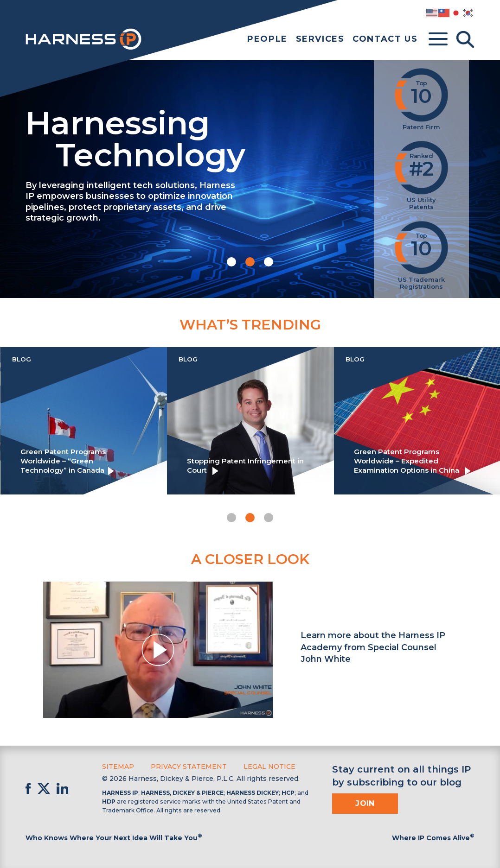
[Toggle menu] (438, 39)
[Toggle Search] (465, 39)
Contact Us (385, 39)
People (267, 39)
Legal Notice (269, 767)
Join (365, 803)
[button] (231, 262)
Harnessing (192, 137)
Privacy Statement (189, 767)
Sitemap (118, 767)
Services (320, 39)
